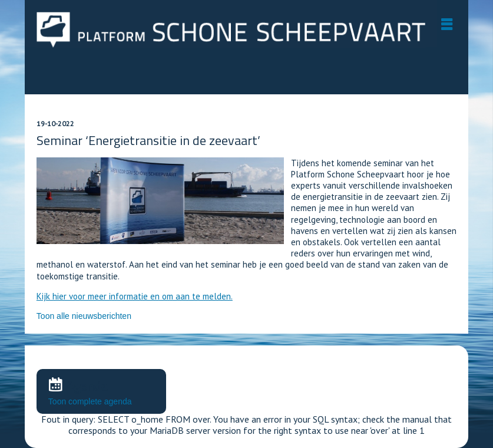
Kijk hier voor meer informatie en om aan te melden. (135, 296)
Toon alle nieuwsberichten (84, 316)
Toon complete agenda (90, 401)
